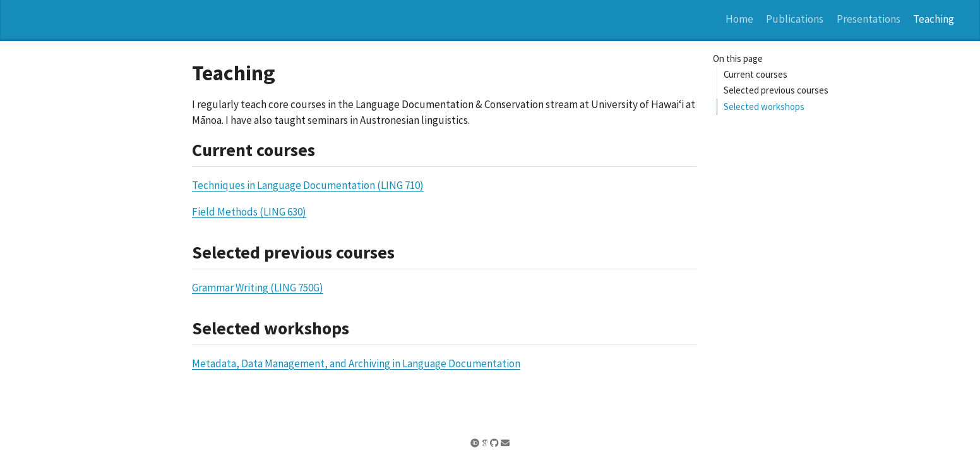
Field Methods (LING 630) (249, 212)
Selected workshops (764, 107)
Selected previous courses (776, 90)
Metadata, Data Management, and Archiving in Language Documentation (356, 363)
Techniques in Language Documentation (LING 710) (308, 185)
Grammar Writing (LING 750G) (258, 288)
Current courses (756, 74)
